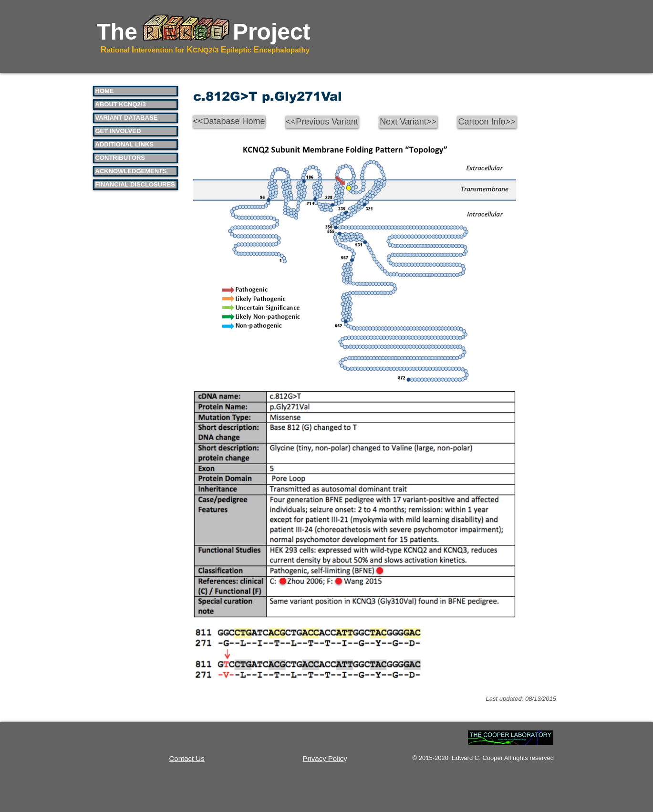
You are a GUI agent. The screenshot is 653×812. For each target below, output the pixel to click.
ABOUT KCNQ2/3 (121, 104)
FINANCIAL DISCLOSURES (135, 184)
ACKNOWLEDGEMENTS (131, 171)
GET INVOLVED (118, 131)
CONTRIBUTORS (120, 158)
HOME (105, 91)
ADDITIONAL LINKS (125, 144)
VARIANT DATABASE (127, 118)
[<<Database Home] (229, 122)
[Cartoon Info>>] (487, 122)
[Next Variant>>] (408, 122)
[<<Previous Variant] (322, 122)
